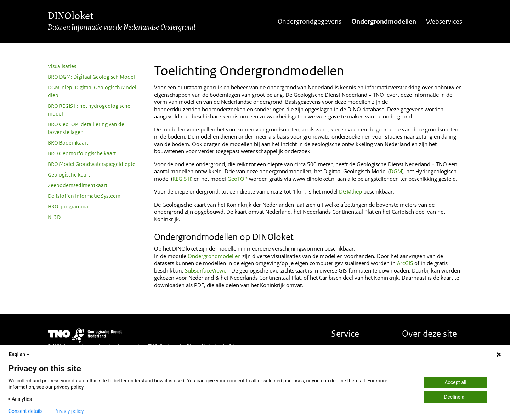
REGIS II (182, 179)
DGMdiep (350, 191)
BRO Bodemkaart (68, 143)
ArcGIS (405, 263)
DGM (396, 171)
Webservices (444, 21)
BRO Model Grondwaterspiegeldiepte (92, 164)
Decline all (455, 397)
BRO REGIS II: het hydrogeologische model (89, 110)
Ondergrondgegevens (310, 21)
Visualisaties (62, 66)
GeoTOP (237, 179)
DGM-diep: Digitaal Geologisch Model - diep (94, 91)
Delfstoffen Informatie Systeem (84, 196)
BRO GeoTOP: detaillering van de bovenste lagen (86, 128)
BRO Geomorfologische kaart (82, 153)
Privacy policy (69, 411)
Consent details (26, 411)
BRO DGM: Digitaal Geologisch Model (91, 77)
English (20, 354)
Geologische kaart (69, 175)
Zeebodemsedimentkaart (78, 185)
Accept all (455, 382)
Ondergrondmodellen (384, 21)
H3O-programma (68, 206)
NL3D (54, 217)
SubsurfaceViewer (207, 270)
